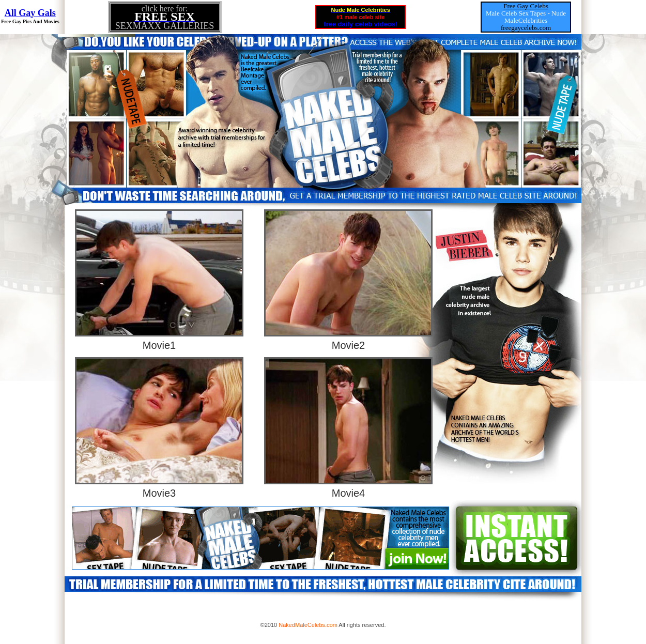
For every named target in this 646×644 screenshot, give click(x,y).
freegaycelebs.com (526, 28)
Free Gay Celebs (526, 6)
